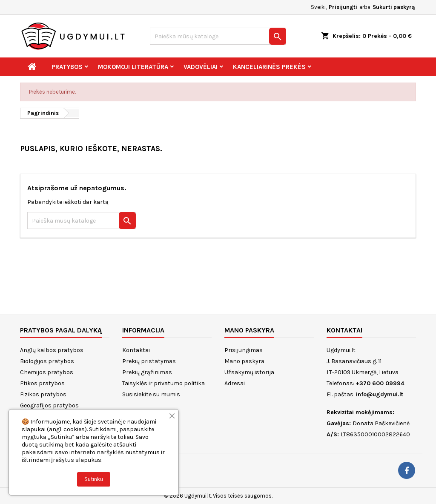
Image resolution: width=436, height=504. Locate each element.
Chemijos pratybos (47, 372)
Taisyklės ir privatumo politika (163, 383)
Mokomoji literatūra (133, 67)
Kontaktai (136, 350)
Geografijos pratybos (49, 405)
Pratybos (67, 67)
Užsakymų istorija (249, 372)
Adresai (235, 383)
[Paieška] (218, 36)
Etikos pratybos (42, 383)
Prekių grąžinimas (147, 372)
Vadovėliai (201, 67)
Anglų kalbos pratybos (52, 350)
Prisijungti (343, 7)
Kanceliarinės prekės (269, 67)
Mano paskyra (244, 361)
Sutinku (94, 479)
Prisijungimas (244, 350)
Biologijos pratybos (47, 361)
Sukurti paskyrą (394, 7)
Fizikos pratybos (43, 394)
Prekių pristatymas (149, 361)
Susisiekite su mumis (151, 394)
